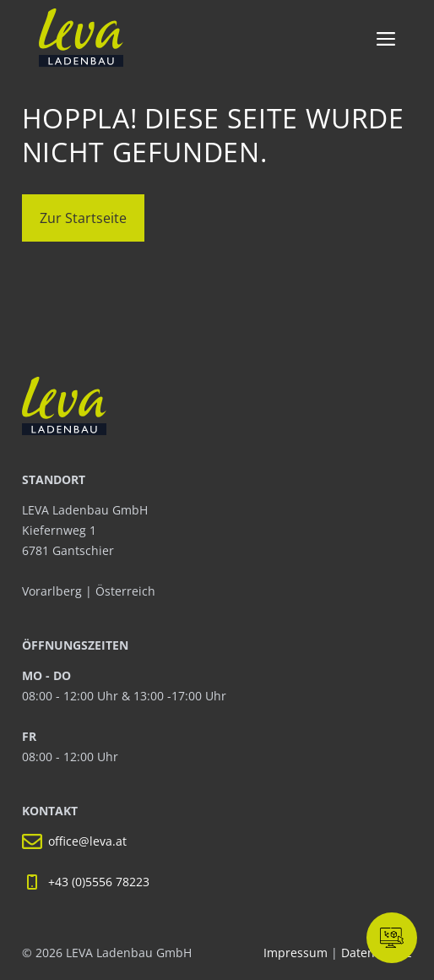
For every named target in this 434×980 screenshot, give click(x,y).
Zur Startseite (83, 218)
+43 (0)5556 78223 (99, 882)
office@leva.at (87, 841)
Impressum (297, 953)
